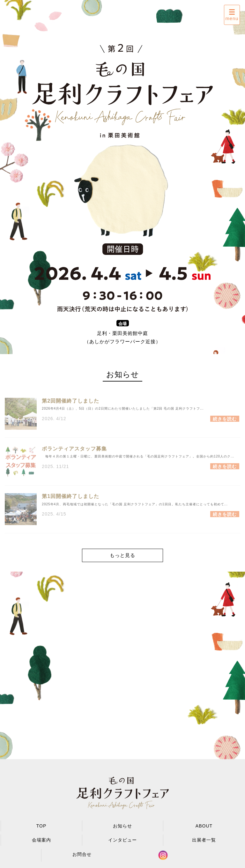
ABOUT (204, 826)
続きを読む (225, 422)
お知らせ (122, 826)
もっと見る (122, 555)
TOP (41, 826)
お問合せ (82, 854)
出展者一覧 (204, 840)
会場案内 (41, 840)
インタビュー (122, 840)
